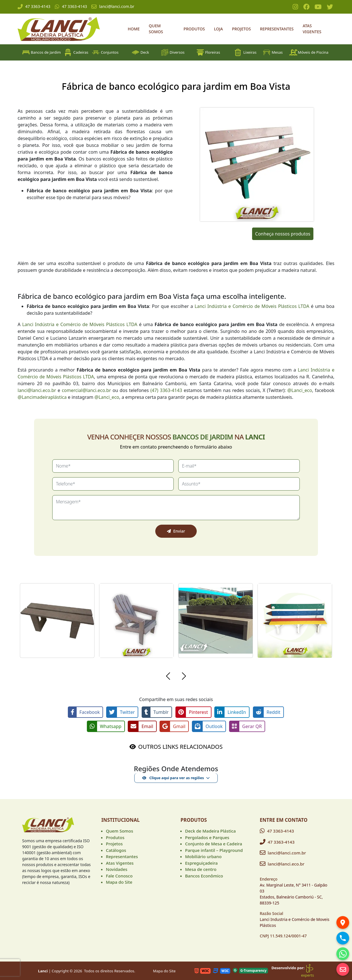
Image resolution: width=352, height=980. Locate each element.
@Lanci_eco (300, 390)
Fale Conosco (119, 875)
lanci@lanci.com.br (113, 7)
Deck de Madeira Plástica (210, 830)
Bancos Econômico (204, 875)
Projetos (241, 29)
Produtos (194, 29)
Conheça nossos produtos (283, 234)
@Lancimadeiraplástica (42, 397)
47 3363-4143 (34, 7)
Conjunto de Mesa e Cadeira (214, 843)
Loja (218, 29)
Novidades (117, 869)
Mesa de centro (201, 869)
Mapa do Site (119, 881)
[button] (168, 677)
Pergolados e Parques (207, 837)
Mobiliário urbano (203, 856)
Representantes (277, 29)
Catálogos (116, 850)
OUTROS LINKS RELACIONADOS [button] (180, 746)
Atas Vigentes (312, 29)
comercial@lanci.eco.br (86, 390)
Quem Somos (156, 29)
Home (134, 29)
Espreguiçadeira (201, 862)
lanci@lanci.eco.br (37, 390)
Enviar (176, 531)
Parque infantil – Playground (214, 850)
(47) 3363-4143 (166, 390)
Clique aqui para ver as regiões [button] (173, 777)
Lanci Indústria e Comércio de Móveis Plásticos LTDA (252, 306)
